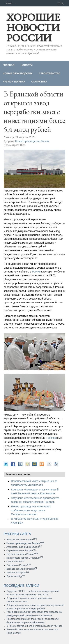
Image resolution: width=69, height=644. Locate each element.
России (36, 272)
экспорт (53, 438)
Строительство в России (21, 550)
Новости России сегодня (22, 540)
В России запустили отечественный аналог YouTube (34, 626)
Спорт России (15, 562)
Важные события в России (22, 569)
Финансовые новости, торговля (25, 558)
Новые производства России (32, 141)
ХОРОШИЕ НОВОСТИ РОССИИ (33, 27)
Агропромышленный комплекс (24, 547)
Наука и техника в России (22, 554)
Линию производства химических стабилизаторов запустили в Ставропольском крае (31, 510)
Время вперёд (16, 576)
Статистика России (19, 565)
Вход (61, 3)
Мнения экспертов (18, 573)
